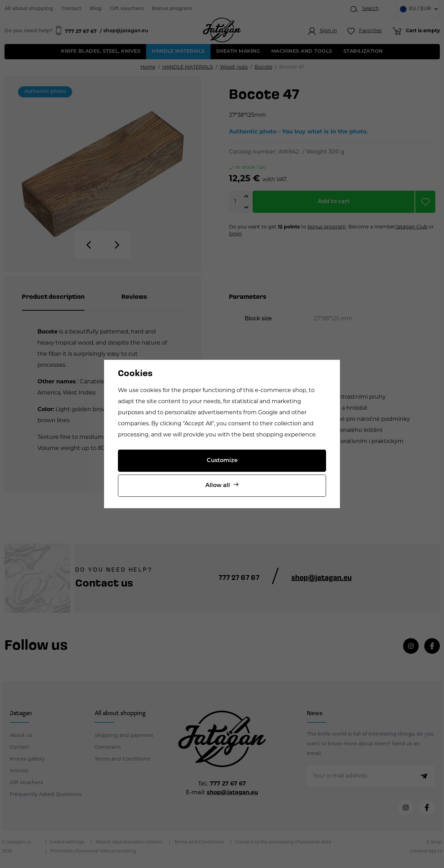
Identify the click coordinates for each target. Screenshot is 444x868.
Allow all (218, 486)
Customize (222, 461)
